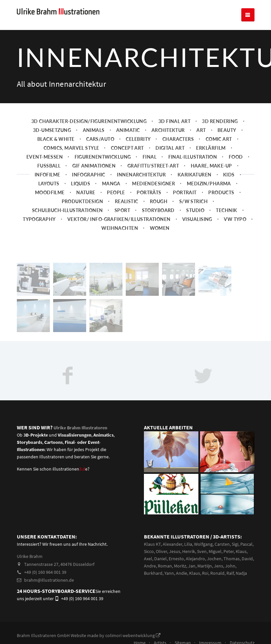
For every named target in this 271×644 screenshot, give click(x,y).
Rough (159, 201)
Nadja (241, 573)
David (247, 559)
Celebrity (138, 139)
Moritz (180, 566)
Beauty (227, 130)
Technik (226, 210)
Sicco (149, 551)
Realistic (127, 201)
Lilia (188, 544)
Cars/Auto (100, 139)
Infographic (89, 175)
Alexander (172, 544)
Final (150, 157)
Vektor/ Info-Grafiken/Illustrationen (119, 219)
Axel (148, 559)
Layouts (49, 184)
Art (201, 130)
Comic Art (219, 139)
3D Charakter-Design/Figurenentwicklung (89, 121)
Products (221, 192)
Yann (169, 573)
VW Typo (235, 219)
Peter (229, 551)
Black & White (56, 139)
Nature (86, 192)
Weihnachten (120, 228)
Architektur (168, 130)
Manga (111, 184)
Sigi (235, 544)
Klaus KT (152, 544)
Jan (192, 566)
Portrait (185, 192)
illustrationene (70, 469)
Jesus (175, 551)
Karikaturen (195, 175)
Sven (202, 551)
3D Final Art (174, 121)
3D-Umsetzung (52, 130)
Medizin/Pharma (209, 184)
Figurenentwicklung (103, 157)
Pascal (246, 544)
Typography (39, 219)
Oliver (161, 551)
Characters (178, 139)
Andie (182, 573)
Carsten (222, 544)
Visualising (197, 219)
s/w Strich (193, 201)
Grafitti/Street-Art (153, 166)
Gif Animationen (94, 166)
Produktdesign (83, 201)
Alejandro (195, 559)
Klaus (241, 551)
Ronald (217, 573)
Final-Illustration (193, 157)
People (116, 192)
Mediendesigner (153, 184)
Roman (165, 566)
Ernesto (176, 559)
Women (160, 228)
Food (236, 157)
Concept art (127, 148)
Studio (195, 210)
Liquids (81, 184)
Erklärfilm (211, 148)
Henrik (189, 551)
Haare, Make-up (211, 166)
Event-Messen (45, 157)
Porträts (149, 192)
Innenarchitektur (141, 175)
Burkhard (153, 573)
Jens (219, 566)
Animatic (128, 130)
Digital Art (170, 148)
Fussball (49, 166)
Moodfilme (50, 192)
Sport (122, 210)
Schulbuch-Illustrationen (67, 210)
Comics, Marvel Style (71, 148)
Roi (205, 573)
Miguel (215, 551)
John (230, 566)
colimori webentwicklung (133, 635)
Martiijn (205, 566)
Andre (150, 566)
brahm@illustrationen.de (45, 580)
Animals (94, 130)
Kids (229, 175)
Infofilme (48, 175)
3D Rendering (220, 121)
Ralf (230, 573)
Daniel (160, 559)
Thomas (232, 559)
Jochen (214, 559)
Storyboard (158, 210)
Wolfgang (203, 544)
